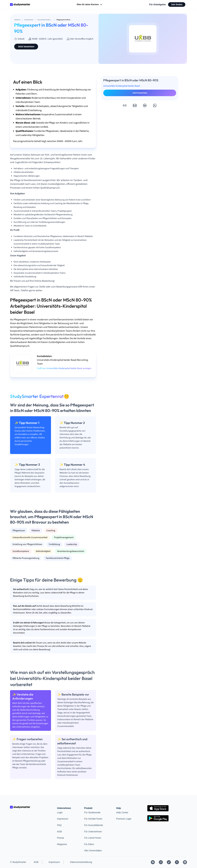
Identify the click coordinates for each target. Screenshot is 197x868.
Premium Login (124, 819)
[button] (125, 105)
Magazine (62, 844)
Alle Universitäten (93, 851)
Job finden (177, 5)
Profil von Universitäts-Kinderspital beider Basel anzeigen (64, 368)
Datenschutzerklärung (81, 862)
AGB (59, 832)
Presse (61, 838)
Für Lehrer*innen (93, 838)
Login (60, 813)
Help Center (122, 813)
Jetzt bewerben (26, 47)
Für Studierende (92, 813)
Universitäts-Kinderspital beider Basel (122, 86)
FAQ (59, 825)
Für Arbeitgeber (158, 5)
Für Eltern (89, 844)
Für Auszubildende (94, 825)
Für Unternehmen (93, 832)
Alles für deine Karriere (90, 5)
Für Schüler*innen (93, 819)
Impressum (63, 819)
